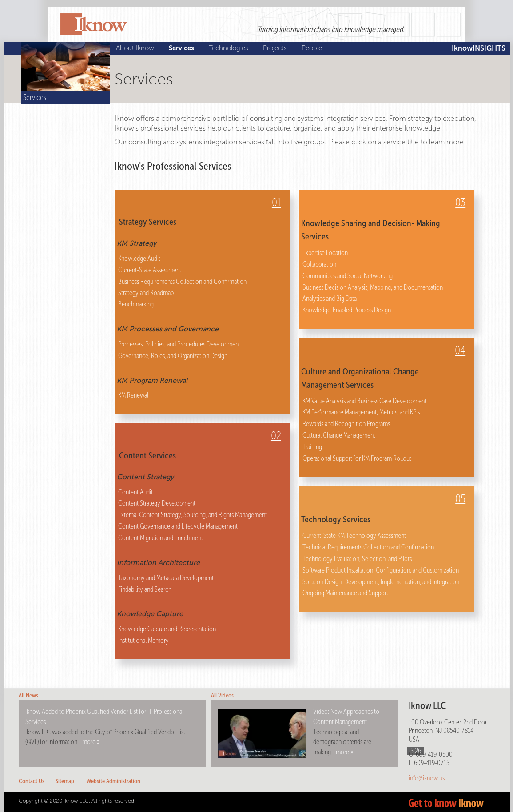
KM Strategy (137, 243)
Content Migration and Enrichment (161, 538)
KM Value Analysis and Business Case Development (364, 401)
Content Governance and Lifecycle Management (178, 526)
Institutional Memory (143, 640)
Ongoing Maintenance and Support (345, 593)
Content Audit (135, 492)
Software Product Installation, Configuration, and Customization (381, 570)
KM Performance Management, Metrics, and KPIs (361, 412)
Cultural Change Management (339, 435)
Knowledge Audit (139, 258)
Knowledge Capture (150, 614)
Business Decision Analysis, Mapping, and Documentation (373, 287)
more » (91, 742)
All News (28, 695)
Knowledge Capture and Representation (167, 629)
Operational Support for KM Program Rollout (357, 458)
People (313, 48)
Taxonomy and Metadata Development (166, 578)
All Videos (222, 695)
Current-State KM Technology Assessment (354, 535)
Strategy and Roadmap (146, 293)
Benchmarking (136, 304)
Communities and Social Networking (348, 276)
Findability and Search (145, 589)
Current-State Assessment (150, 270)
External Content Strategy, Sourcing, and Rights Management (193, 515)
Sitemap (65, 781)
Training (312, 447)
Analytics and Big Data (330, 298)
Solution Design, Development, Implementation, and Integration (381, 582)
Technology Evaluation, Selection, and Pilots (357, 559)
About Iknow (136, 48)
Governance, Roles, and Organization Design (173, 356)
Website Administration (113, 781)
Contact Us (32, 781)
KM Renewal (133, 395)
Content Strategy (145, 477)
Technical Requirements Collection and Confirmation (368, 547)
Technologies (230, 48)
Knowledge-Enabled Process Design (347, 310)
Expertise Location (325, 253)
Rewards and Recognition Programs (346, 424)
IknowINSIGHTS (479, 48)
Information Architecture (158, 563)
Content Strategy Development (157, 503)
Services (183, 48)
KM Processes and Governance (168, 329)
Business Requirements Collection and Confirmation (182, 281)
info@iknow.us (427, 778)
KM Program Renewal (152, 380)
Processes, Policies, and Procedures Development (179, 344)
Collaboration (319, 264)
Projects (276, 48)
